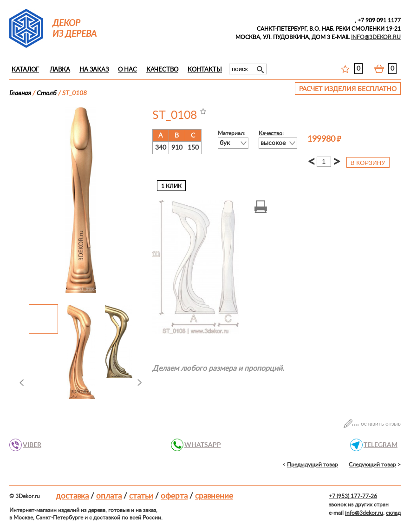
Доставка (72, 496)
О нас (127, 70)
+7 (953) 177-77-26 (353, 496)
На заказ (94, 70)
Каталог (25, 70)
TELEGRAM (378, 445)
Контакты (205, 70)
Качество (162, 70)
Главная (20, 93)
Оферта (174, 496)
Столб (47, 93)
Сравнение (214, 496)
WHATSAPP (200, 445)
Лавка (60, 70)
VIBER (29, 445)
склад (393, 513)
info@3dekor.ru (364, 513)
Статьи (141, 496)
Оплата (109, 496)
